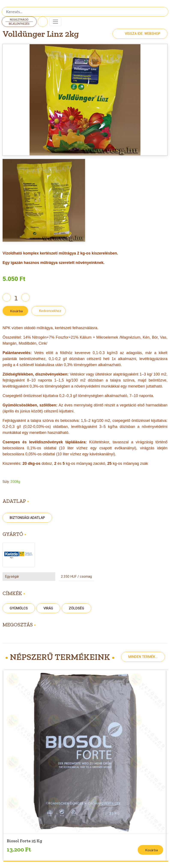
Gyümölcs (19, 608)
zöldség (76, 608)
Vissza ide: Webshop (138, 34)
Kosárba (16, 311)
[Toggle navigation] (55, 22)
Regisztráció (19, 20)
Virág (48, 608)
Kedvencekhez (50, 311)
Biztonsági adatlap (27, 518)
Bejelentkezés (19, 24)
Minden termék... (143, 657)
